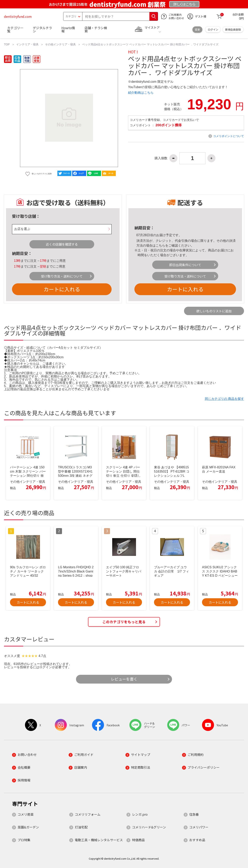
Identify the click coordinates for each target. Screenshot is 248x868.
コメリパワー (199, 827)
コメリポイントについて (229, 136)
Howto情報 (68, 29)
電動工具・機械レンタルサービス (99, 840)
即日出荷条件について (185, 265)
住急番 (194, 814)
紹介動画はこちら (141, 93)
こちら (160, 245)
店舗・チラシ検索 (96, 29)
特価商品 (138, 840)
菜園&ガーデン (28, 827)
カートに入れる (62, 289)
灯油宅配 (81, 827)
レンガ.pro (140, 814)
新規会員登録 (233, 29)
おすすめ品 (197, 840)
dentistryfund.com (18, 16)
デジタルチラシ (42, 29)
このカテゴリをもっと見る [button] (124, 622)
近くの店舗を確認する (62, 244)
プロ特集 (24, 840)
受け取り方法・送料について (62, 276)
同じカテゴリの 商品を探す (224, 399)
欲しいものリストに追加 (214, 311)
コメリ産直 (26, 814)
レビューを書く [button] (124, 679)
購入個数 (161, 158)
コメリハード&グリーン (149, 827)
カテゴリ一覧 (15, 29)
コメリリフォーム (88, 814)
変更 (197, 29)
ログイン (213, 29)
